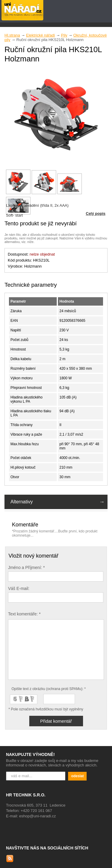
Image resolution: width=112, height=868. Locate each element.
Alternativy (22, 502)
